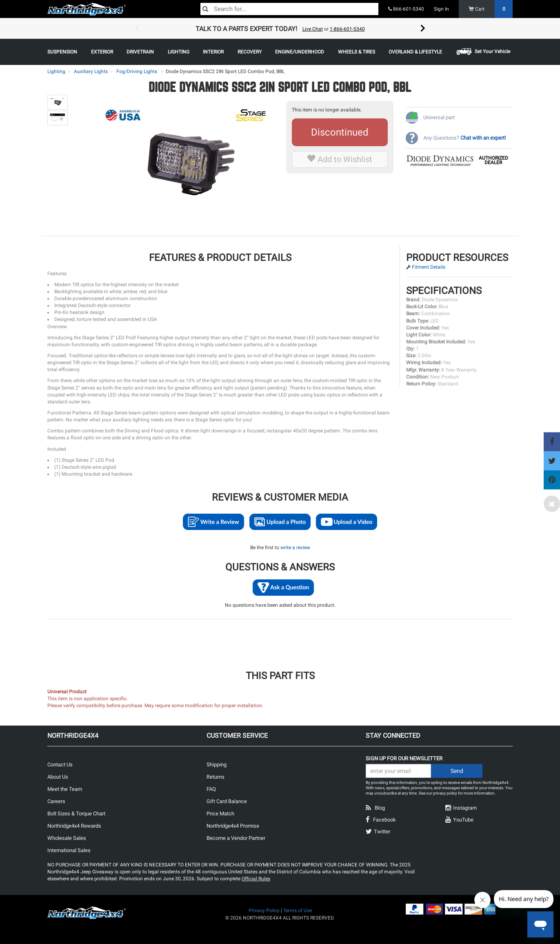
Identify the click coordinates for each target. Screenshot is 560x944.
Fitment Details (429, 267)
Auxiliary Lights (91, 71)
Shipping (217, 765)
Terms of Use (298, 911)
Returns (216, 777)
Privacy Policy (264, 911)
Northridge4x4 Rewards (74, 826)
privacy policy (445, 793)
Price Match (220, 814)
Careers (56, 801)
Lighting (56, 71)
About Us (58, 777)
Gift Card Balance (227, 801)
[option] (280, 29)
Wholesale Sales (67, 838)
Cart (491, 9)
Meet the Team (65, 789)
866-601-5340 (406, 9)
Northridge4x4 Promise (233, 826)
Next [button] (423, 29)
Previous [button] (137, 29)
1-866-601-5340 (347, 29)
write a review (295, 548)
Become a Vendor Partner (236, 838)
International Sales (69, 850)
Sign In (441, 9)
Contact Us (60, 765)
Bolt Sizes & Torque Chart (76, 814)
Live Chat (313, 29)
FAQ (211, 789)
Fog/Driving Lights (137, 71)
